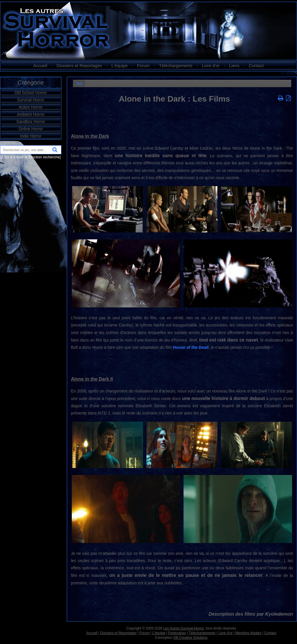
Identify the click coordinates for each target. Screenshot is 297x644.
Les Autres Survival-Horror (184, 628)
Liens (234, 66)
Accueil (40, 66)
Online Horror (31, 129)
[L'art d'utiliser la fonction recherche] (31, 157)
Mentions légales (248, 633)
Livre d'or (211, 66)
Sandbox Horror (31, 122)
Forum (143, 66)
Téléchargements (176, 66)
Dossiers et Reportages (79, 66)
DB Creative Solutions (190, 638)
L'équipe (120, 66)
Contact (256, 66)
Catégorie (31, 82)
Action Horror (31, 107)
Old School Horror (31, 93)
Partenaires (177, 633)
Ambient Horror (31, 114)
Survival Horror (31, 100)
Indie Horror (31, 136)
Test (79, 84)
